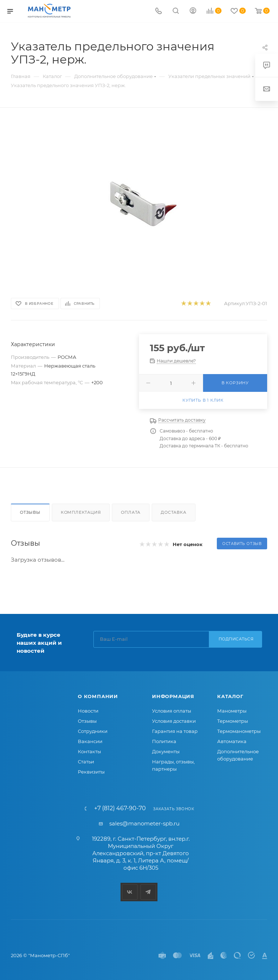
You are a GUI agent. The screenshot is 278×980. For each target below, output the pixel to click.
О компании (98, 696)
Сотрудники (93, 731)
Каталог (230, 696)
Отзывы (30, 512)
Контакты (89, 751)
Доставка (173, 512)
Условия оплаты (172, 711)
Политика (164, 741)
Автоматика (232, 741)
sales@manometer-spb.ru (144, 823)
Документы (166, 751)
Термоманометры (239, 731)
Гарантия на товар (175, 731)
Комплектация (81, 512)
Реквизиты (91, 772)
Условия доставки (174, 721)
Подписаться (236, 639)
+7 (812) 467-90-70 (120, 808)
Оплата (131, 512)
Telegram (148, 892)
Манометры (232, 711)
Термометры (233, 721)
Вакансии (90, 741)
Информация (173, 696)
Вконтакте (130, 892)
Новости (88, 711)
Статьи (86, 762)
